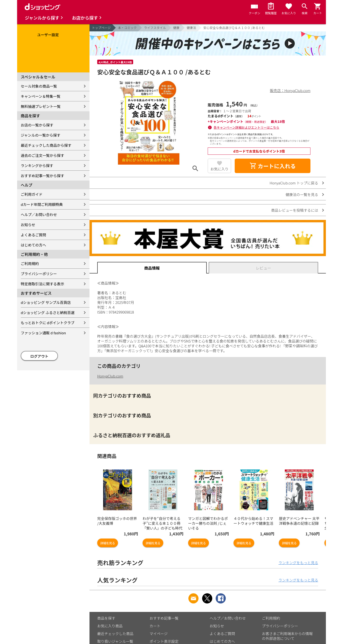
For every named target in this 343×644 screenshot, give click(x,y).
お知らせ (28, 225)
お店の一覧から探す (37, 125)
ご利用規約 (30, 263)
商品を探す (106, 618)
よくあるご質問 (33, 235)
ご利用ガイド (32, 194)
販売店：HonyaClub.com (290, 90)
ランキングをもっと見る (298, 563)
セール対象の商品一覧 (39, 86)
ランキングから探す (37, 165)
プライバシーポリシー (39, 274)
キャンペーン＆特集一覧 (41, 96)
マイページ (159, 633)
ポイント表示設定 (164, 641)
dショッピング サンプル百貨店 (46, 302)
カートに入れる (273, 166)
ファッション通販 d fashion (43, 333)
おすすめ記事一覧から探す (42, 176)
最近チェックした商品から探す (46, 145)
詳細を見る (108, 543)
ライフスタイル (155, 28)
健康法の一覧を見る (302, 194)
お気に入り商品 (110, 626)
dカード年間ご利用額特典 (42, 204)
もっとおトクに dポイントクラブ (48, 323)
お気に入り (219, 169)
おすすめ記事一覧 (164, 618)
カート (155, 626)
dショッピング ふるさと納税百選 (48, 312)
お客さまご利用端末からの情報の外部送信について (287, 636)
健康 (176, 28)
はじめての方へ (33, 245)
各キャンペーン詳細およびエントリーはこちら (247, 127)
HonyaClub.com (110, 376)
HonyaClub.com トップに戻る (294, 183)
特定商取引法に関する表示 (42, 284)
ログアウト (39, 356)
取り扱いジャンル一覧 (115, 641)
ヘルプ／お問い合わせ (39, 214)
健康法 (191, 28)
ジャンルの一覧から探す (41, 135)
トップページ (101, 28)
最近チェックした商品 (115, 633)
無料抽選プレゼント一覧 (41, 106)
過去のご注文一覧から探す (42, 155)
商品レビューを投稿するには (295, 210)
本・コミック (127, 28)
